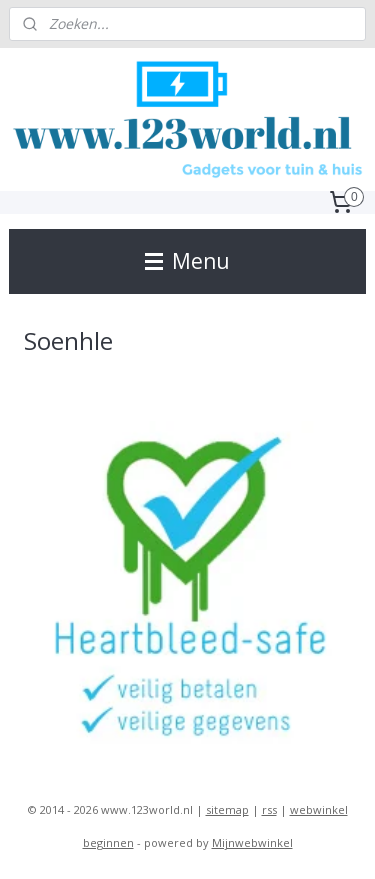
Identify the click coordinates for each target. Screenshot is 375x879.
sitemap (227, 809)
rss (269, 809)
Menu (187, 261)
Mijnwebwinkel (252, 842)
